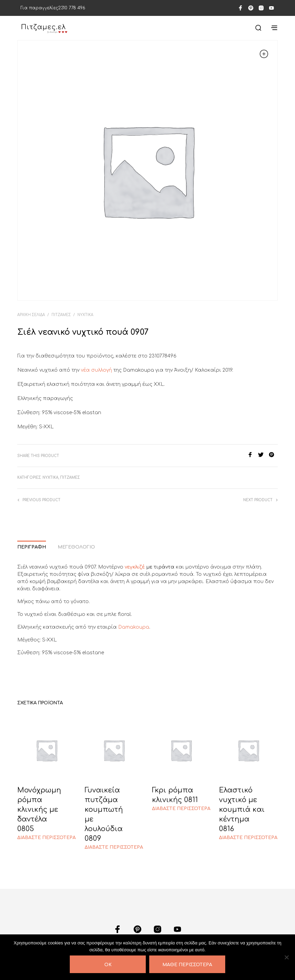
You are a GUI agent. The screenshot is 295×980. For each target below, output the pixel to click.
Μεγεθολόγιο (76, 547)
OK (108, 965)
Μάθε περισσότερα (187, 965)
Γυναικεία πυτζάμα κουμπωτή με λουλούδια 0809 (104, 814)
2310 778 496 (72, 8)
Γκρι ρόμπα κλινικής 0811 (175, 795)
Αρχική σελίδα (31, 315)
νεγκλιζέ (135, 567)
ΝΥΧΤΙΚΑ (85, 315)
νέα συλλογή (96, 370)
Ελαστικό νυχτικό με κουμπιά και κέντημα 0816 (242, 810)
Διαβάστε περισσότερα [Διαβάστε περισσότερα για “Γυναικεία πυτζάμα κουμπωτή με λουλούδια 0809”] (114, 847)
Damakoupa (134, 627)
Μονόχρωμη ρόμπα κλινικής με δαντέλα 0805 (39, 810)
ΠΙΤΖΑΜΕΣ (61, 315)
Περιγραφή (32, 547)
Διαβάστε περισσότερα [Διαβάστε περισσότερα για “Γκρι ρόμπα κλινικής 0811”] (181, 809)
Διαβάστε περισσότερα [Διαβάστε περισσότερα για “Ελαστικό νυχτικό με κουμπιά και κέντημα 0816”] (248, 838)
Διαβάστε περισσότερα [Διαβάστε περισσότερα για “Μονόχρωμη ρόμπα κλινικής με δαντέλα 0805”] (46, 838)
